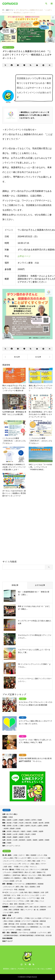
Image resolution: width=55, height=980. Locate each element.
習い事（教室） (7, 855)
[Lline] (24, 65)
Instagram (22, 964)
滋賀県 (41, 831)
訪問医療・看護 (18, 910)
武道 (16, 855)
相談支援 (35, 921)
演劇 (49, 858)
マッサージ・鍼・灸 (32, 910)
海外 (4, 846)
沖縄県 (9, 843)
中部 (4, 826)
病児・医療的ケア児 (39, 872)
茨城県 (35, 823)
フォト (42, 901)
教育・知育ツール (10, 898)
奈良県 (9, 831)
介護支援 (17, 921)
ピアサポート (47, 918)
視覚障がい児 (8, 878)
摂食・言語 (24, 887)
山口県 (15, 834)
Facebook (30, 964)
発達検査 (41, 884)
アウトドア (30, 904)
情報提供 (36, 892)
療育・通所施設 (7, 884)
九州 (4, 840)
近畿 (4, 831)
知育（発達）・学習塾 (11, 867)
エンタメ (35, 858)
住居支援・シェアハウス (38, 933)
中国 (4, 834)
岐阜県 (6, 829)
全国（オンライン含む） (10, 814)
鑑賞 (19, 898)
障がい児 (28, 872)
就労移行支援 (40, 935)
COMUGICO (22, 977)
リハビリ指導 (8, 913)
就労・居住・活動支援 (10, 933)
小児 (49, 907)
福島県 (9, 820)
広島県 (34, 834)
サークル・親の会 (8, 870)
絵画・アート (41, 861)
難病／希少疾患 (28, 878)
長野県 (9, 826)
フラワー (43, 864)
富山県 (34, 826)
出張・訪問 (45, 892)
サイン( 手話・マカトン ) (28, 867)
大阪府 (23, 831)
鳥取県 (21, 834)
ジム (32, 895)
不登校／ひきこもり (22, 870)
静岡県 (46, 826)
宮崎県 (47, 840)
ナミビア (10, 846)
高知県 (9, 837)
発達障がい (8, 875)
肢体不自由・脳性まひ (20, 875)
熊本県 (9, 840)
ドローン (43, 858)
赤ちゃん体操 (8, 858)
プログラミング (21, 861)
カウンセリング (9, 887)
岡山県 (27, 834)
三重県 (21, 826)
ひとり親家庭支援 (32, 927)
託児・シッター (41, 895)
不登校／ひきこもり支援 (33, 918)
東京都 (9, 823)
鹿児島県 (22, 840)
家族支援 (31, 924)
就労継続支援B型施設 (27, 935)
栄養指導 (43, 910)
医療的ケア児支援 (10, 927)
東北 (4, 820)
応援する (13, 969)
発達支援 (22, 890)
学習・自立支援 (21, 924)
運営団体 (6, 969)
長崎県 (35, 840)
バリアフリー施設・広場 (36, 898)
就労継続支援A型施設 (11, 935)
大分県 (15, 840)
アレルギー (8, 872)
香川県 (27, 837)
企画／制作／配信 (26, 892)
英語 (33, 864)
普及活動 (22, 904)
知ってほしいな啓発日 (45, 969)
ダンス (40, 855)
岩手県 (34, 820)
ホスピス (13, 907)
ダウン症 (19, 881)
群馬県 (47, 823)
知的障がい (39, 878)
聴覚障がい (18, 878)
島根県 (9, 834)
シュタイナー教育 (25, 858)
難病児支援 (21, 927)
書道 (37, 864)
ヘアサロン (21, 901)
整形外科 (43, 907)
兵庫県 (35, 831)
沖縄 (4, 843)
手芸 (16, 858)
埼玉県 (21, 823)
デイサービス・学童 (11, 890)
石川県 (15, 826)
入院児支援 (27, 930)
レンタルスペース (10, 901)
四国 (4, 837)
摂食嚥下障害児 (18, 872)
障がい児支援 (8, 921)
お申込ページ (24, 256)
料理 (29, 861)
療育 (17, 887)
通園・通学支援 (9, 924)
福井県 (27, 826)
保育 (39, 887)
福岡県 (41, 840)
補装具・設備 (7, 915)
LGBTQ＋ (20, 918)
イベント (5, 904)
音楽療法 (32, 887)
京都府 (29, 831)
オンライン (26, 895)
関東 (4, 823)
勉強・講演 (13, 904)
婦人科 (36, 907)
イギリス (17, 846)
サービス (5, 892)
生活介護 (49, 935)
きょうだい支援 (45, 927)
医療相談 (20, 907)
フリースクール (19, 884)
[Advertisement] (27, 529)
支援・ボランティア (9, 918)
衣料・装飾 (30, 901)
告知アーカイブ (8, 47)
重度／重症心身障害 (45, 875)
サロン (24, 898)
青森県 (21, 820)
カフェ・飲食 (16, 895)
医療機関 (5, 907)
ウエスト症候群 (9, 881)
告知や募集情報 (7, 938)
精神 (26, 907)
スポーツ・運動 (24, 855)
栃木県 (41, 823)
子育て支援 (39, 924)
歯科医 (17, 913)
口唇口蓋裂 (44, 870)
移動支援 (43, 921)
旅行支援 (7, 895)
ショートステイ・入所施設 (13, 930)
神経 (10, 910)
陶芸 (34, 861)
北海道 (5, 817)
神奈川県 (28, 823)
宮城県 (40, 820)
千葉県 (15, 823)
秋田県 (27, 820)
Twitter (25, 964)
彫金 (46, 855)
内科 (31, 907)
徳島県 (21, 837)
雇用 (49, 933)
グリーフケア (26, 921)
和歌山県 (16, 831)
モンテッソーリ (9, 861)
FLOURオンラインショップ (27, 969)
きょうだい (33, 875)
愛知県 (12, 829)
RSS (33, 964)
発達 (6, 910)
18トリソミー (35, 870)
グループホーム (23, 933)
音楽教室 (33, 855)
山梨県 (40, 826)
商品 (37, 901)
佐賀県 (29, 840)
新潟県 (18, 829)
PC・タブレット (24, 864)
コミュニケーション (11, 864)
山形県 (15, 820)
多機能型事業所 (31, 884)
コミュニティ (14, 892)
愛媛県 (15, 837)
